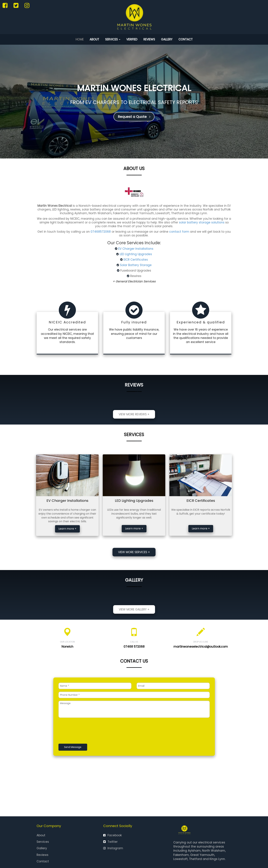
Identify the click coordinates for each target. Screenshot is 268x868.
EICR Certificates (136, 260)
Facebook (112, 835)
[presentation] (84, 731)
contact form (179, 232)
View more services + (134, 552)
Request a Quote (134, 117)
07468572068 (101, 232)
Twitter (110, 842)
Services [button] (113, 39)
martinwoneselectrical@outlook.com (201, 647)
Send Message (73, 747)
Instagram (113, 848)
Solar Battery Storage (136, 265)
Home (80, 39)
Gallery (167, 39)
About (94, 39)
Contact (186, 39)
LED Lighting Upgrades (136, 254)
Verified (132, 39)
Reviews (149, 39)
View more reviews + (134, 414)
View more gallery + (134, 609)
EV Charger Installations (136, 249)
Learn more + (67, 529)
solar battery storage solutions (202, 222)
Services (43, 842)
